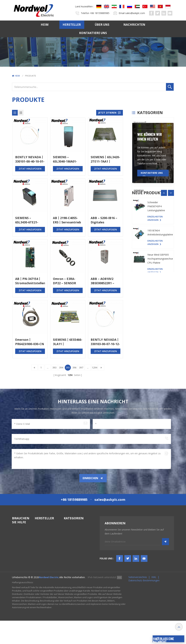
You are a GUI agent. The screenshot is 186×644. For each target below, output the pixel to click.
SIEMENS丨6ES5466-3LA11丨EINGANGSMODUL (68, 342)
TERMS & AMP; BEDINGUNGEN (21, 565)
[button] (171, 280)
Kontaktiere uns (93, 33)
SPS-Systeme (71, 527)
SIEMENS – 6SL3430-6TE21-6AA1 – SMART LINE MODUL (30, 220)
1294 (95, 368)
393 (54, 368)
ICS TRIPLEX (141, 148)
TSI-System (70, 539)
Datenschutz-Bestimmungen (144, 604)
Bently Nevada (143, 131)
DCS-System (71, 533)
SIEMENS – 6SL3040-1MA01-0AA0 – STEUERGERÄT (65, 159)
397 (81, 368)
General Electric (143, 139)
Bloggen (17, 573)
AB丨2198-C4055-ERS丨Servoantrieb (67, 220)
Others (138, 199)
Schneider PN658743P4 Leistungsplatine (156, 317)
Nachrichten (134, 25)
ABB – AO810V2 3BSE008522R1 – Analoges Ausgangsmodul (103, 281)
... (48, 368)
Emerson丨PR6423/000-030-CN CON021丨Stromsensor (30, 342)
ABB (136, 173)
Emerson (139, 182)
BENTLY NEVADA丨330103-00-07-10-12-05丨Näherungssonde (105, 342)
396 (74, 368)
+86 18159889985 (100, 13)
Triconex (139, 165)
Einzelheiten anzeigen (155, 301)
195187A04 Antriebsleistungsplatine (160, 343)
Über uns (102, 25)
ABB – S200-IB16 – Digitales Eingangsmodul (104, 220)
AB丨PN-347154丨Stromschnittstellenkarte (30, 281)
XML (154, 600)
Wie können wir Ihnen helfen (150, 223)
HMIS (67, 545)
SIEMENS (139, 190)
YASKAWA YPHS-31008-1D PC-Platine (159, 291)
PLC (136, 156)
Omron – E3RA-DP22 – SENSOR (64, 281)
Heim (45, 25)
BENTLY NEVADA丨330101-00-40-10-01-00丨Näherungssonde (30, 159)
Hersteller (72, 25)
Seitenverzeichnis (138, 600)
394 (61, 368)
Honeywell (140, 122)
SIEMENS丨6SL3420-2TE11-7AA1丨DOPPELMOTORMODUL (106, 159)
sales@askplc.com (135, 13)
